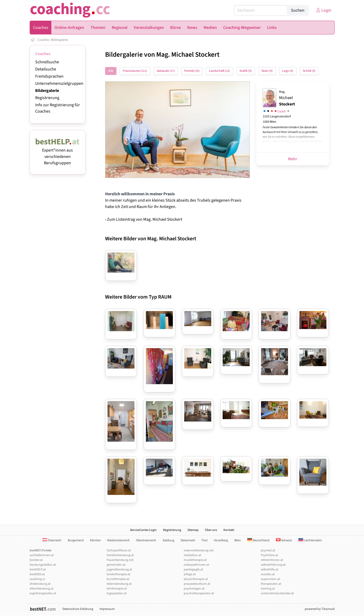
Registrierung (47, 98)
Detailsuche (46, 69)
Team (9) (267, 71)
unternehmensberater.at (277, 593)
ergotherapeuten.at (43, 593)
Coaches (44, 40)
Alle (111, 71)
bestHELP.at (38, 570)
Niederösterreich (118, 540)
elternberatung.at (42, 589)
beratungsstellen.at (43, 565)
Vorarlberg (221, 540)
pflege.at (190, 574)
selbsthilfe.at (269, 570)
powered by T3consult (320, 609)
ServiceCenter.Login (143, 530)
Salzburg (168, 540)
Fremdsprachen (49, 76)
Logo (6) (288, 71)
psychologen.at (194, 589)
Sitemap (193, 530)
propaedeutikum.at (197, 584)
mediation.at (192, 555)
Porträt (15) (192, 71)
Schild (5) (309, 71)
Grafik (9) (246, 71)
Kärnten (95, 540)
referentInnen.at (272, 560)
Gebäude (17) (166, 71)
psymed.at (268, 550)
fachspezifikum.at (119, 550)
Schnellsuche (47, 62)
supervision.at (270, 579)
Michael (287, 98)
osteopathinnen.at (196, 565)
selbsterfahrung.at (273, 565)
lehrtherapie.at (117, 589)
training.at (268, 589)
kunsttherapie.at (118, 579)
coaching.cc (37, 579)
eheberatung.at (40, 584)
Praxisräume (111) (135, 71)
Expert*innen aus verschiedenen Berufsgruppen (58, 153)
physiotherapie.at (196, 579)
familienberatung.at (120, 555)
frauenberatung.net (120, 560)
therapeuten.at (271, 584)
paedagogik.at (193, 570)
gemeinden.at (116, 565)
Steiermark (188, 540)
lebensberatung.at (119, 584)
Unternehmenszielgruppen (59, 83)
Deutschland (258, 540)
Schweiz (284, 540)
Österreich (52, 540)
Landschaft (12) (220, 71)
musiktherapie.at (195, 560)
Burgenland (76, 540)
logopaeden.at (117, 593)
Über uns (211, 530)
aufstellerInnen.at (42, 555)
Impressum (107, 609)
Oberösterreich (146, 540)
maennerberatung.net (199, 550)
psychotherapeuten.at (199, 593)
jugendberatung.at (119, 570)
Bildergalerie (60, 40)
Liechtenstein (310, 540)
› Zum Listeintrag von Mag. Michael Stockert (144, 219)
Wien (238, 540)
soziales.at (268, 574)
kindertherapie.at (118, 574)
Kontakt (229, 530)
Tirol (205, 540)
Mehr (293, 159)
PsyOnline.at (269, 555)
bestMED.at (37, 574)
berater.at (36, 560)
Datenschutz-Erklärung (78, 609)
